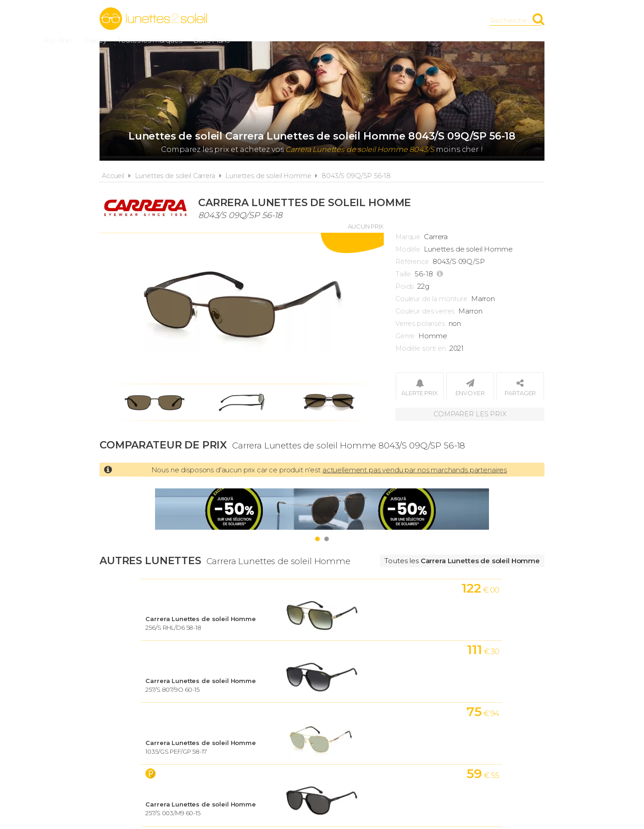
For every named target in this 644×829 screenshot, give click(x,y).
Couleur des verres (425, 311)
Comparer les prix (470, 413)
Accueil (113, 176)
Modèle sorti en (421, 348)
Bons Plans (424, 20)
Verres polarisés (420, 324)
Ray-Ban (271, 20)
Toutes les (462, 561)
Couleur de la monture (431, 299)
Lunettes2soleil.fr (153, 19)
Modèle (408, 249)
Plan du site (426, 715)
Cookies (374, 715)
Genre (405, 336)
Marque (408, 237)
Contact (479, 715)
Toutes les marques (363, 20)
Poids (405, 286)
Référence (412, 262)
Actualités (165, 715)
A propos (217, 715)
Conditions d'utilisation (297, 715)
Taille (403, 274)
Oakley (308, 20)
